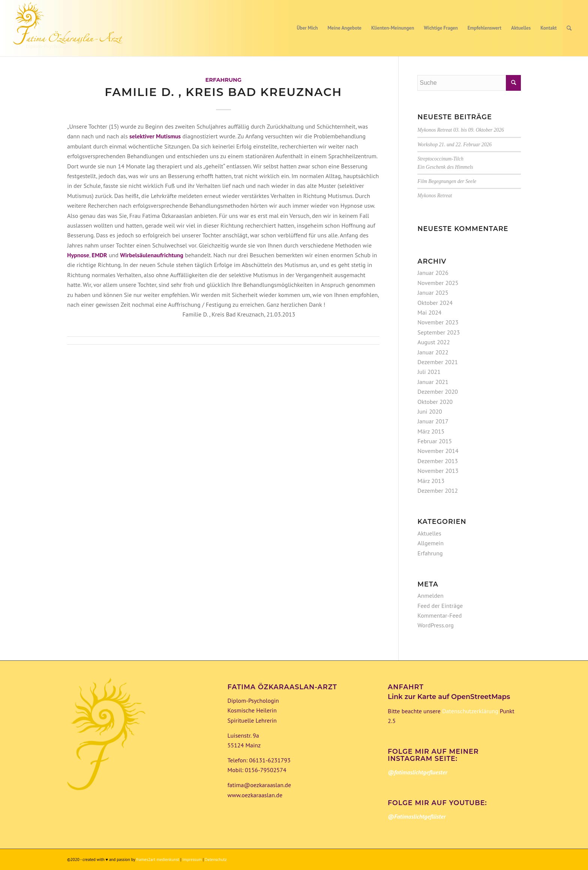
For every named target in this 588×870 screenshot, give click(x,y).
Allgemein (430, 543)
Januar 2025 (433, 292)
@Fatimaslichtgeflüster (417, 816)
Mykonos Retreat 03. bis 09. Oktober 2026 (461, 130)
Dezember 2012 (438, 490)
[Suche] (569, 28)
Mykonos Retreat (435, 196)
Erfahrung (223, 80)
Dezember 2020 (438, 391)
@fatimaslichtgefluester (418, 772)
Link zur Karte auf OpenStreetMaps (449, 697)
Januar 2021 (433, 382)
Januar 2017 (433, 421)
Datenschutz (216, 859)
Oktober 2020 (435, 402)
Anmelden (430, 595)
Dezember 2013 (438, 461)
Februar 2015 (435, 441)
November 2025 (438, 283)
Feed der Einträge (440, 606)
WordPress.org (436, 625)
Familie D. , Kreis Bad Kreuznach (223, 92)
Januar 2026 (433, 273)
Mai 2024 (429, 312)
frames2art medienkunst (158, 859)
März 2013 (431, 481)
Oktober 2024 (435, 303)
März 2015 (431, 431)
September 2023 (439, 332)
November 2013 (438, 471)
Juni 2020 (430, 411)
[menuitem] (307, 28)
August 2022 (434, 342)
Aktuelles (429, 533)
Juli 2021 (429, 372)
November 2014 (438, 451)
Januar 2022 (433, 352)
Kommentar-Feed (439, 615)
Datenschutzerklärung (469, 711)
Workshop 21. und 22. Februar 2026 (454, 145)
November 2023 (438, 322)
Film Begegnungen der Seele (447, 181)
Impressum (192, 859)
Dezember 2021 (438, 362)
